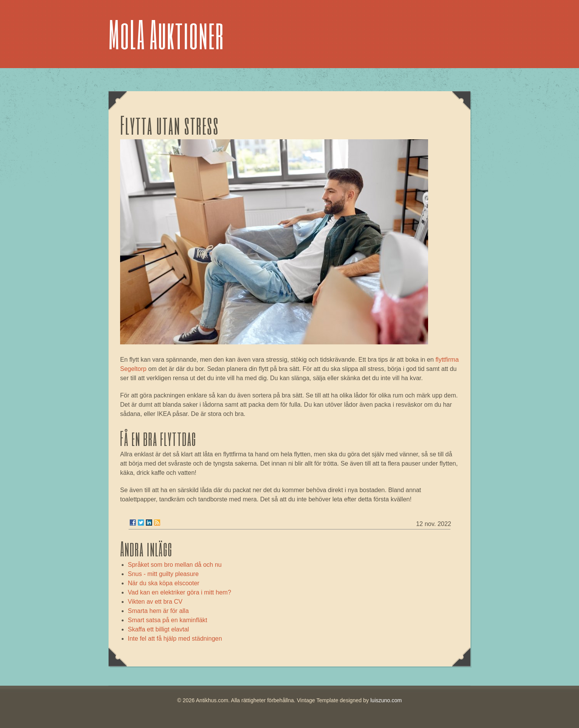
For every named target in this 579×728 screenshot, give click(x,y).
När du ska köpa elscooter (164, 583)
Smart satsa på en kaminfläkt (167, 620)
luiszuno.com (386, 700)
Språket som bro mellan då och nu (175, 565)
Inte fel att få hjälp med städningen (175, 639)
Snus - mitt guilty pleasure (163, 574)
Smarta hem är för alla (158, 611)
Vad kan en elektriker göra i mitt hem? (179, 592)
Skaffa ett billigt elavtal (158, 629)
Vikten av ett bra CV (155, 602)
